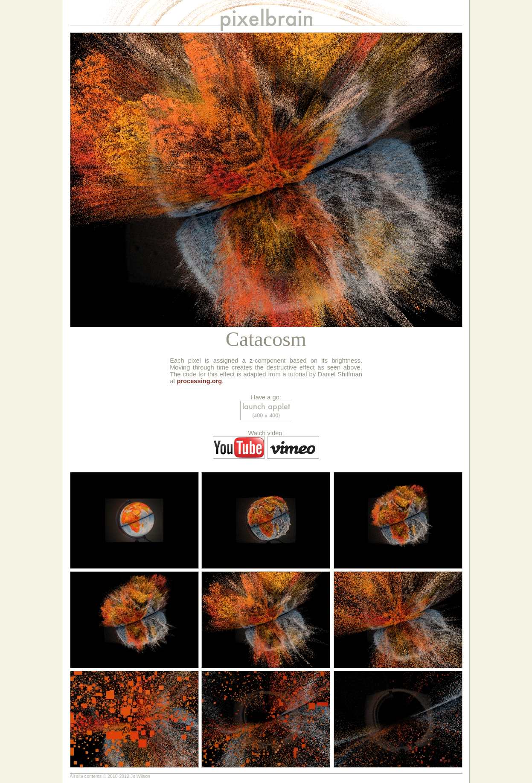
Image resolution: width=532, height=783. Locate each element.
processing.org (199, 381)
